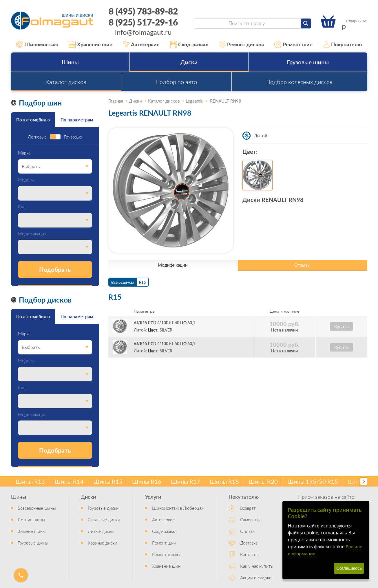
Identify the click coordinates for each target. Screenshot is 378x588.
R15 (143, 282)
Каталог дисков (66, 82)
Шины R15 (108, 481)
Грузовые (73, 137)
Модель (26, 180)
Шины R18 (224, 481)
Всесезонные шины (37, 508)
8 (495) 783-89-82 (143, 11)
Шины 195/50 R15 (313, 481)
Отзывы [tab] (302, 265)
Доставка (249, 543)
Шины (70, 62)
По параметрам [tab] (77, 120)
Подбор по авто (176, 82)
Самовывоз (251, 519)
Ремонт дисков (242, 44)
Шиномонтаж (37, 44)
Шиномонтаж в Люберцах (178, 508)
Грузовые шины (308, 62)
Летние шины (31, 519)
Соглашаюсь (349, 568)
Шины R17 (186, 481)
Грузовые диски (103, 508)
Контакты (249, 554)
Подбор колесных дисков (299, 82)
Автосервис (141, 44)
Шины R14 (69, 481)
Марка (24, 153)
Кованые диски (103, 543)
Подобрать (55, 269)
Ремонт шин (293, 44)
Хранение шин (91, 44)
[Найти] (306, 23)
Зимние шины (32, 531)
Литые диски (101, 531)
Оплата (247, 531)
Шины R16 (147, 481)
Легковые (37, 137)
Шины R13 (30, 481)
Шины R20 (263, 481)
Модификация (32, 234)
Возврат (248, 508)
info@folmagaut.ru (143, 32)
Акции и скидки (256, 577)
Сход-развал (189, 44)
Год (21, 207)
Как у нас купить (256, 566)
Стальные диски (104, 519)
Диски (189, 62)
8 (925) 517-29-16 (143, 22)
